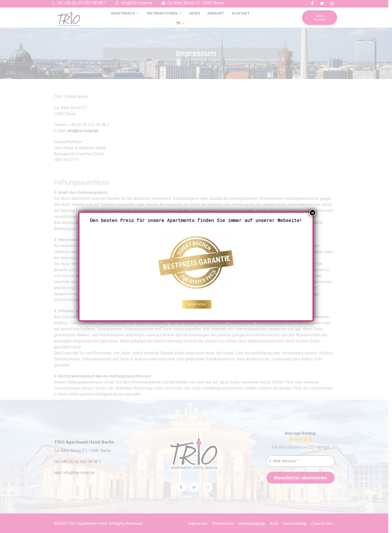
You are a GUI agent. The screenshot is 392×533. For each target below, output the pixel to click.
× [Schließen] (313, 213)
